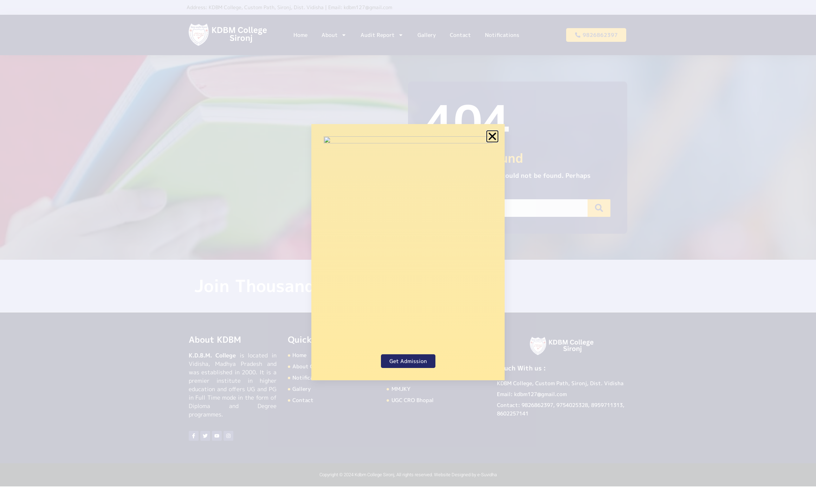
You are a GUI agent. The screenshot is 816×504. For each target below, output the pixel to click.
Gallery (427, 35)
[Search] (601, 208)
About (334, 35)
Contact (460, 35)
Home (300, 35)
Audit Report (382, 35)
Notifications (502, 35)
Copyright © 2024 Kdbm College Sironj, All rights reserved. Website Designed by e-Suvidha (408, 475)
